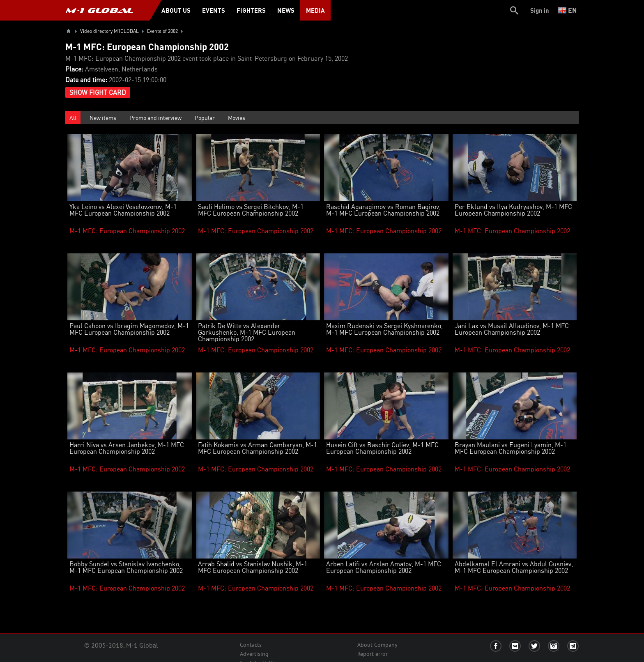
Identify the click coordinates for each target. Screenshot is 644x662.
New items (103, 117)
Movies (237, 117)
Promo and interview (155, 117)
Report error (373, 654)
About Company (377, 645)
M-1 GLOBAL (99, 10)
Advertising (254, 654)
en (567, 10)
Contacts (251, 645)
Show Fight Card (98, 92)
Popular (205, 117)
